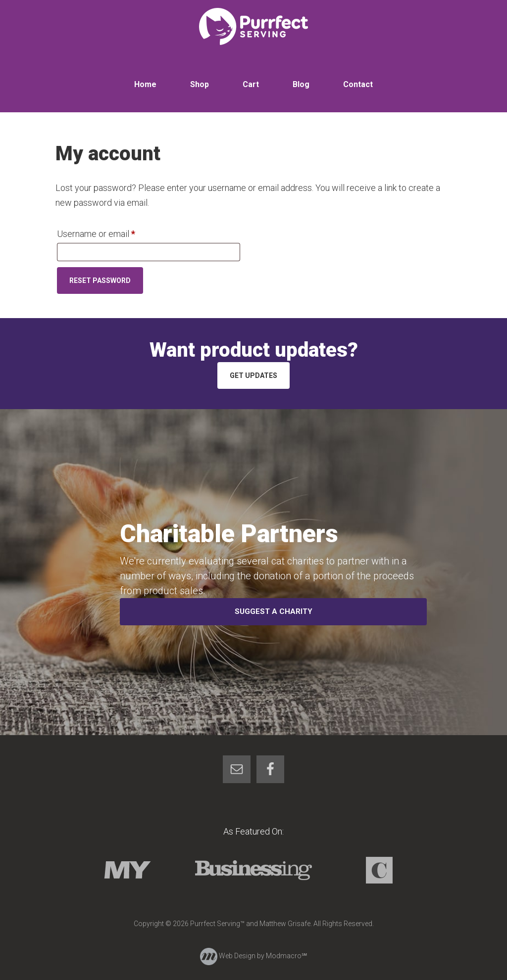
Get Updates (253, 375)
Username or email (113, 232)
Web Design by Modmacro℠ (253, 956)
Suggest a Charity (274, 611)
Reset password (100, 280)
